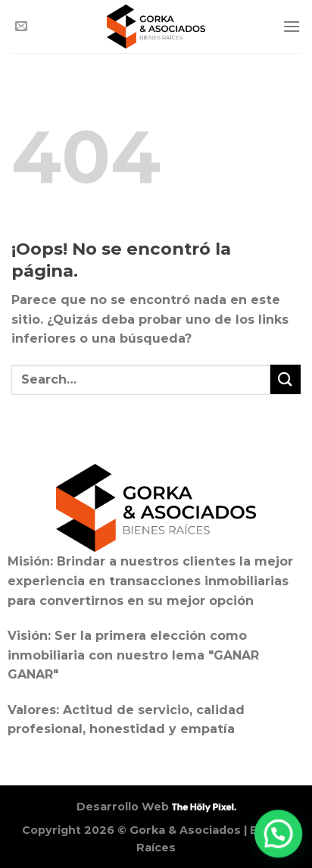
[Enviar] (285, 379)
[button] (279, 835)
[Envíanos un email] (21, 27)
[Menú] (292, 26)
